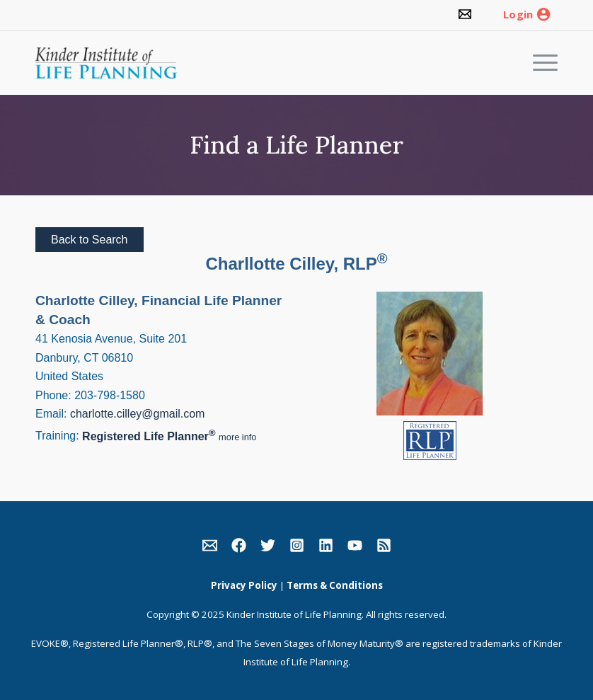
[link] (465, 15)
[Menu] (538, 63)
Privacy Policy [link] (244, 585)
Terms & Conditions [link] (335, 585)
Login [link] (518, 15)
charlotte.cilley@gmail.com (138, 414)
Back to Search (90, 240)
